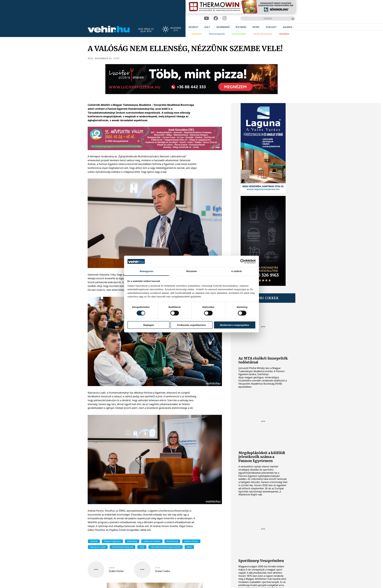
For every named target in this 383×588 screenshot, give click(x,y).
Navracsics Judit (98, 547)
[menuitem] (194, 27)
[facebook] (216, 18)
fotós (158, 568)
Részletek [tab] (191, 271)
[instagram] (224, 18)
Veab (142, 547)
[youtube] (206, 18)
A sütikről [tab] (236, 271)
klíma (189, 547)
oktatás (94, 541)
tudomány (132, 541)
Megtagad (148, 325)
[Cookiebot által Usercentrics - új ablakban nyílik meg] (243, 261)
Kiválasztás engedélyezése (191, 325)
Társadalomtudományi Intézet (166, 547)
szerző (112, 568)
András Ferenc (191, 541)
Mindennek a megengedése (235, 325)
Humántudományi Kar (122, 547)
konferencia (172, 541)
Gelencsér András (152, 541)
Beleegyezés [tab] (146, 271)
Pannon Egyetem (112, 541)
